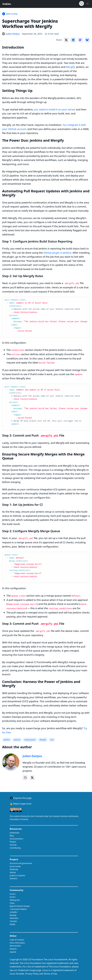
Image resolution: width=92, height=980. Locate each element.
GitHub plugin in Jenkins (57, 253)
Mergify (71, 67)
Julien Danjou (32, 756)
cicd (52, 740)
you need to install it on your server (54, 109)
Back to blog (12, 14)
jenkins (7, 740)
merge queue (30, 740)
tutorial (17, 740)
